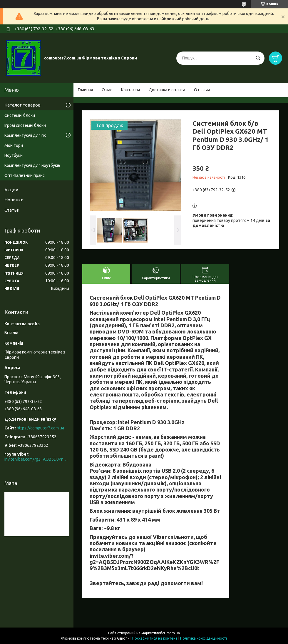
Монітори (14, 145)
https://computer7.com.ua (40, 428)
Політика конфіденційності (204, 638)
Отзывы (202, 90)
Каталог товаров (22, 105)
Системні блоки (20, 115)
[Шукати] (258, 58)
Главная (85, 90)
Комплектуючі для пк (25, 135)
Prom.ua (173, 633)
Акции (11, 190)
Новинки (14, 200)
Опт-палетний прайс (25, 175)
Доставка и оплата (167, 90)
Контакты (130, 90)
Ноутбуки (14, 155)
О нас (107, 90)
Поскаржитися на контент (155, 638)
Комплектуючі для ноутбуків (32, 165)
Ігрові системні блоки (25, 125)
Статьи (12, 210)
